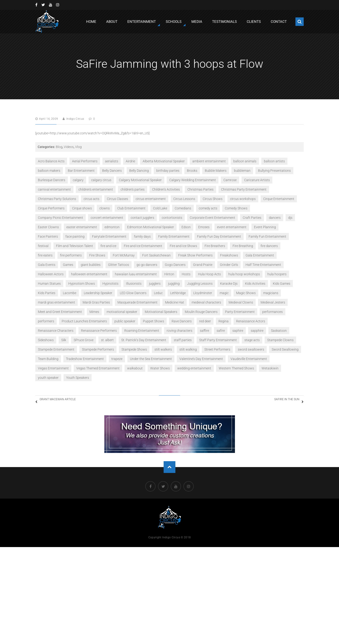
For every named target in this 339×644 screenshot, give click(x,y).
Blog (59, 147)
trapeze (117, 359)
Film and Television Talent (75, 246)
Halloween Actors (51, 274)
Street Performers (217, 349)
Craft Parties (252, 218)
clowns (105, 208)
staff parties (183, 340)
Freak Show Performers (195, 255)
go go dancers (147, 265)
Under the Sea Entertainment (151, 359)
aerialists (112, 161)
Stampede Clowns (280, 340)
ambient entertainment (209, 161)
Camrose (230, 180)
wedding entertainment (194, 368)
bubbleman (242, 171)
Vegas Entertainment (53, 368)
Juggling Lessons (200, 284)
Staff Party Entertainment (218, 340)
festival (43, 246)
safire (221, 331)
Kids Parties (47, 293)
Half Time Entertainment (263, 265)
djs (290, 218)
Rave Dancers (182, 321)
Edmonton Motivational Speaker (151, 227)
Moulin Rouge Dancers (201, 312)
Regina (224, 321)
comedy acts (208, 208)
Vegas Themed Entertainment (98, 368)
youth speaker (48, 378)
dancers (275, 218)
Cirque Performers (51, 208)
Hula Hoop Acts (209, 274)
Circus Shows (213, 199)
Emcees (204, 227)
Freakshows (229, 255)
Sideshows (46, 340)
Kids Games (282, 284)
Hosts (186, 274)
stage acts (252, 340)
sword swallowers (251, 349)
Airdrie (130, 161)
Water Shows (160, 368)
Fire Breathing (243, 246)
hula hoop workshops (244, 274)
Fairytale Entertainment (109, 236)
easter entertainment (82, 227)
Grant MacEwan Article (66, 402)
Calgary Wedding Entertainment (193, 180)
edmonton (112, 227)
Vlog (78, 147)
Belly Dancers (112, 171)
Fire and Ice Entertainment (143, 246)
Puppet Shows (153, 321)
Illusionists (134, 284)
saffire (204, 331)
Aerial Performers (85, 161)
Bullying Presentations (274, 171)
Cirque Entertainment (279, 199)
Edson (186, 227)
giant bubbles (91, 265)
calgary (78, 180)
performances (272, 312)
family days (142, 236)
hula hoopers (277, 274)
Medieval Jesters (273, 302)
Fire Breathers (215, 246)
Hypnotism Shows (82, 284)
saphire (238, 331)
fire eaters (45, 255)
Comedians (183, 208)
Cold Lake (160, 208)
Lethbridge (178, 293)
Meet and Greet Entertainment (60, 312)
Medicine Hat (175, 302)
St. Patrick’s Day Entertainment (144, 340)
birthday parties (168, 171)
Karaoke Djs (229, 284)
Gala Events (47, 265)
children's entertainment (96, 189)
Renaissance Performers (99, 331)
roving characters (180, 331)
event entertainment (232, 227)
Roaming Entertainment (142, 331)
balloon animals (245, 161)
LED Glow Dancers (133, 293)
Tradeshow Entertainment (85, 359)
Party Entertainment (240, 312)
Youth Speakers (78, 378)
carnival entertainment (54, 189)
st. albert (107, 340)
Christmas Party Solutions (57, 199)
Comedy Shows (236, 208)
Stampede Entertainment (56, 349)
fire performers (71, 255)
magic (224, 293)
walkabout (135, 368)
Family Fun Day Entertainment (219, 236)
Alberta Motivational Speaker (164, 161)
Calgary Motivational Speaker (140, 180)
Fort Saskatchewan (156, 255)
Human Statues (49, 284)
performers (46, 321)
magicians (271, 293)
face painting (75, 236)
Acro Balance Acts (51, 161)
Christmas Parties (200, 189)
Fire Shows (97, 255)
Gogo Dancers (175, 265)
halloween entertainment (89, 274)
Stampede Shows (134, 349)
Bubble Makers (216, 171)
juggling (174, 284)
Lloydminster (203, 293)
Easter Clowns (48, 227)
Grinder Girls (229, 265)
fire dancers (269, 246)
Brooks (192, 171)
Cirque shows (82, 208)
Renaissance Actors (251, 321)
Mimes (94, 312)
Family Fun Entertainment (267, 236)
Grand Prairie (203, 265)
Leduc (158, 293)
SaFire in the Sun (281, 402)
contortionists (172, 218)
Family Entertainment (174, 236)
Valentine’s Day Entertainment (201, 359)
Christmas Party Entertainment (244, 189)
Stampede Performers (98, 349)
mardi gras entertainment (56, 302)
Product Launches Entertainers (84, 321)
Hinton (169, 274)
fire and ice (108, 246)
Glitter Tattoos (119, 265)
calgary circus (101, 180)
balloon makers (49, 171)
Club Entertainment (131, 208)
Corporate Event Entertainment (212, 218)
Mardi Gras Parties (96, 302)
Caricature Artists (257, 180)
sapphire (257, 331)
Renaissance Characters (56, 331)
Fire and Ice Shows (183, 246)
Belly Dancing (139, 171)
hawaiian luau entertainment (136, 274)
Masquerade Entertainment (137, 302)
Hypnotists (110, 284)
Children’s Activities (166, 189)
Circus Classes (117, 199)
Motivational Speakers (161, 312)
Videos (69, 147)
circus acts (91, 199)
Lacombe (70, 293)
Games (68, 265)
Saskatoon (279, 331)
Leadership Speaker (98, 293)
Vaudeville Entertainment (249, 359)
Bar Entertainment (81, 171)
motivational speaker (122, 312)
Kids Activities (255, 284)
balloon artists (274, 161)
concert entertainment (107, 218)
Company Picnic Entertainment (61, 218)
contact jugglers (142, 218)
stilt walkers (163, 349)
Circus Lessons (184, 199)
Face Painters (48, 236)
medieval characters (206, 302)
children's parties (133, 189)
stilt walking (188, 349)
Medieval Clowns (241, 302)
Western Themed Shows (236, 368)
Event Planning (265, 227)
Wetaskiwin (270, 368)
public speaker (125, 321)
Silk (64, 340)
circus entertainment (151, 199)
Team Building (48, 359)
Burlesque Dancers (52, 180)
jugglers (155, 284)
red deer (205, 321)
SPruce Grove (84, 340)
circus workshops (243, 199)
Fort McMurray (124, 255)
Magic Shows (246, 293)
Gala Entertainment (260, 255)
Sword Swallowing (285, 349)
